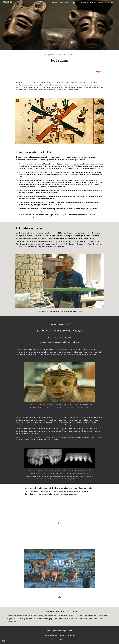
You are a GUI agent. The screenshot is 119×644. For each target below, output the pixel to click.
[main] (59, 59)
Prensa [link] (101, 3)
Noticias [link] (93, 3)
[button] (117, 3)
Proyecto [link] (54, 3)
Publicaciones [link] (109, 3)
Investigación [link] (64, 3)
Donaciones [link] (84, 3)
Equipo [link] (74, 3)
